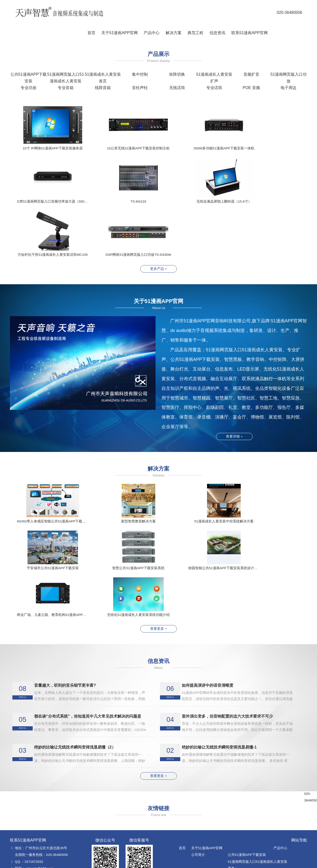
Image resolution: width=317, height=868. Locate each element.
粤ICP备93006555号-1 (247, 863)
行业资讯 (271, 800)
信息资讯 (217, 33)
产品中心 (151, 33)
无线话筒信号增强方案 (196, 841)
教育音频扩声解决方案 (196, 821)
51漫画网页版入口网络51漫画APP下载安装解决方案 (219, 827)
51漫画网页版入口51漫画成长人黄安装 (258, 774)
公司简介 (198, 767)
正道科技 (223, 863)
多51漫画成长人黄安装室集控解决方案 (208, 807)
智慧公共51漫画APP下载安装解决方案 (208, 834)
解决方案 (173, 33)
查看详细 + (234, 383)
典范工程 (195, 33)
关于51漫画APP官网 (119, 33)
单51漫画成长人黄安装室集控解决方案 (208, 800)
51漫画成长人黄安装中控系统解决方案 (208, 794)
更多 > (233, 780)
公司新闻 (271, 794)
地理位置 (271, 814)
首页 (91, 33)
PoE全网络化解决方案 (196, 814)
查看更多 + (158, 541)
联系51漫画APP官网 (249, 33)
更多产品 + (158, 216)
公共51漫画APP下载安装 (247, 767)
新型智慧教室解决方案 (196, 848)
